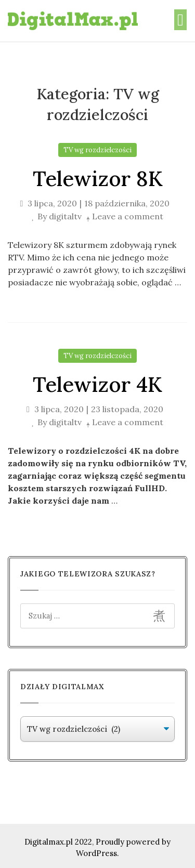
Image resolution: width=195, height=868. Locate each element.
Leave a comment (128, 216)
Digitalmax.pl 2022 (58, 842)
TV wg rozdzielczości (97, 150)
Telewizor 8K (98, 179)
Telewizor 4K (97, 384)
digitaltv (65, 216)
